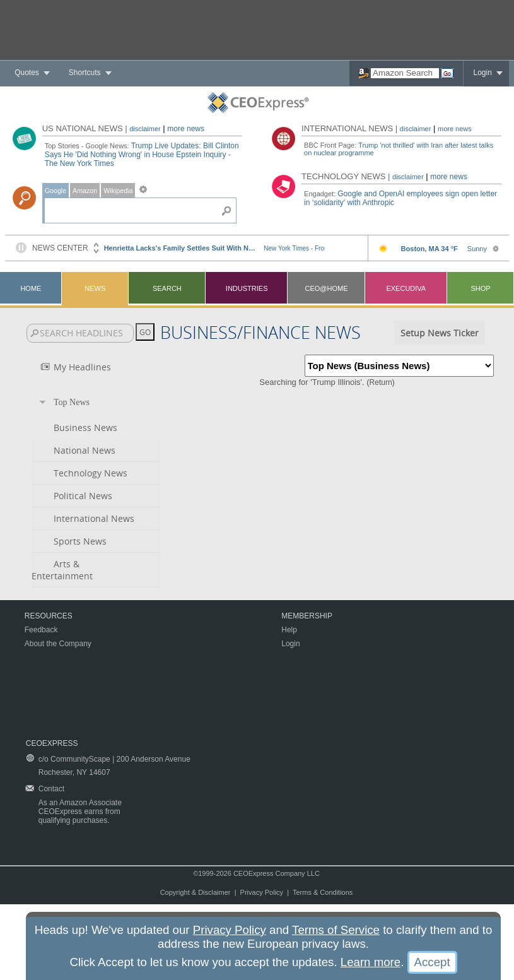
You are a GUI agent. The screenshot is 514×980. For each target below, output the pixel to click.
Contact (51, 789)
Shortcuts (85, 73)
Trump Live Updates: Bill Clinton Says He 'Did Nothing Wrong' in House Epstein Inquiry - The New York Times (142, 155)
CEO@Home (326, 288)
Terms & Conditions (323, 892)
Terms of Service (336, 930)
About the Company (58, 644)
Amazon (85, 191)
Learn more (371, 962)
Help (289, 630)
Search (167, 288)
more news (186, 129)
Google (55, 191)
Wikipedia (118, 191)
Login (482, 73)
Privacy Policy (262, 892)
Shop (480, 288)
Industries (247, 288)
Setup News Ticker (440, 333)
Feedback (41, 630)
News (95, 288)
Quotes (27, 73)
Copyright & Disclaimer (196, 892)
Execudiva (406, 288)
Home (31, 288)
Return (381, 382)
